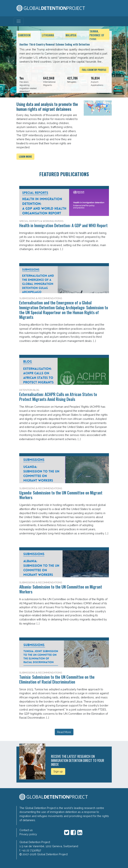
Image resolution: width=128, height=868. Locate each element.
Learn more (25, 157)
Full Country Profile (94, 70)
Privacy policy (28, 834)
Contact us (26, 830)
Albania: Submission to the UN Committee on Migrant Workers (61, 589)
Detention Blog (29, 390)
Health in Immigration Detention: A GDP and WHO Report (63, 225)
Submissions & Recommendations (41, 298)
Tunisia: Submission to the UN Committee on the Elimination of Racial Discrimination (57, 679)
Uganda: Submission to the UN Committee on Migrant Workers (61, 495)
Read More (64, 732)
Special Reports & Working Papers (41, 221)
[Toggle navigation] (19, 21)
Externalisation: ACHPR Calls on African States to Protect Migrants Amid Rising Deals (58, 397)
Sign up (58, 771)
